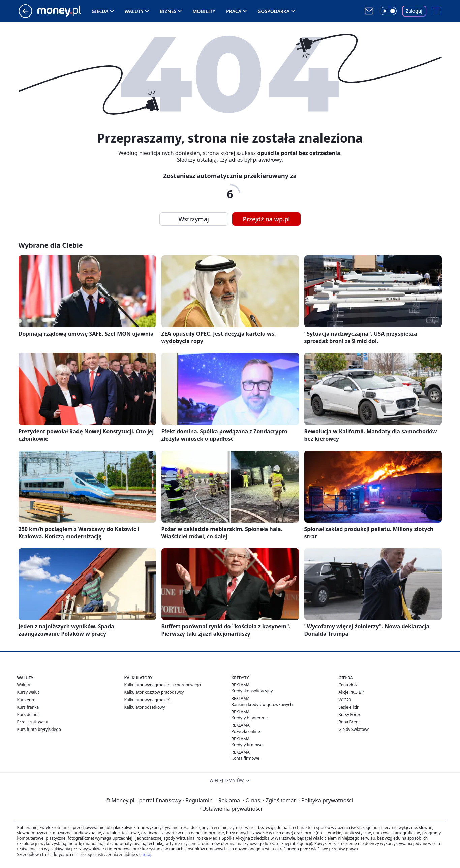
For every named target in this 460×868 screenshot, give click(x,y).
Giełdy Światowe (354, 729)
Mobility (204, 11)
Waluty (134, 11)
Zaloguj (414, 11)
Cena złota (349, 685)
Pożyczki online (246, 731)
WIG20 (345, 700)
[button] (437, 11)
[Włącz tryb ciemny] (388, 11)
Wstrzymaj (194, 219)
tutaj (147, 854)
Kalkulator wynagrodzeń (147, 700)
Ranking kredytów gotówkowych (262, 704)
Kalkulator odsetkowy (145, 707)
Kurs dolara (28, 715)
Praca (234, 11)
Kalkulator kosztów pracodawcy (154, 692)
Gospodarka (273, 11)
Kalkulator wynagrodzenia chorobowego (163, 685)
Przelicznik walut (33, 722)
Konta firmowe (246, 758)
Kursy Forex (350, 715)
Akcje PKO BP (351, 692)
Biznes (168, 11)
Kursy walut (28, 692)
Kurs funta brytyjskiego (39, 729)
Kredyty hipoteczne (250, 718)
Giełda (100, 11)
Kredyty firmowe (247, 745)
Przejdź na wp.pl (267, 219)
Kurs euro (26, 700)
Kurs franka (28, 707)
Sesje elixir (349, 707)
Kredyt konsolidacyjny (252, 691)
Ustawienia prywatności (231, 809)
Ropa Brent (349, 722)
